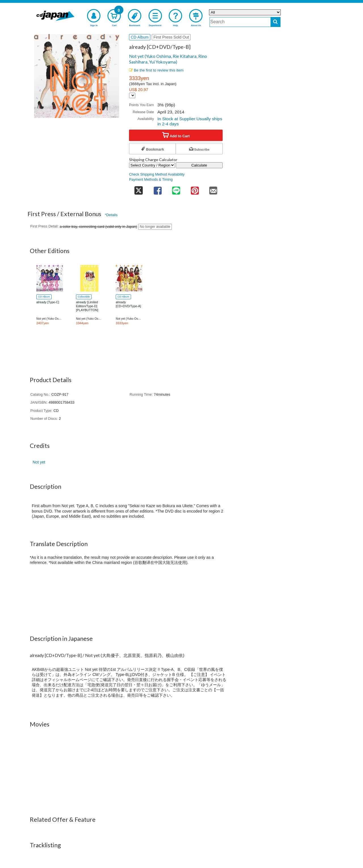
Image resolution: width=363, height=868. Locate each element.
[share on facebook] (158, 189)
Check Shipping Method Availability (157, 174)
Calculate (199, 165)
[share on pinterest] (195, 189)
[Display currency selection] (132, 95)
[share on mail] (213, 189)
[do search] (276, 22)
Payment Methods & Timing (151, 180)
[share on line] (176, 189)
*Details (111, 215)
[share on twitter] (139, 189)
